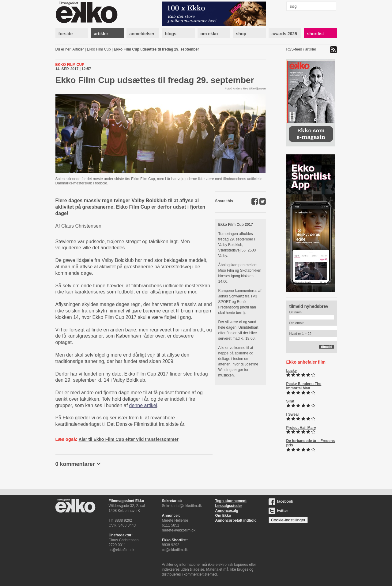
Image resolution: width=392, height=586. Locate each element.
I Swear (293, 414)
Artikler (78, 49)
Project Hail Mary (301, 428)
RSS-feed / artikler (301, 49)
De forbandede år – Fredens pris (311, 443)
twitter (278, 511)
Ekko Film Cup (99, 49)
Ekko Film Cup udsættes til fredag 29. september (156, 49)
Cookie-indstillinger (288, 520)
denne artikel (143, 405)
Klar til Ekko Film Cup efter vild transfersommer (128, 439)
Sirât (290, 401)
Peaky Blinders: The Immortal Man (304, 386)
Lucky (292, 371)
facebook (281, 501)
